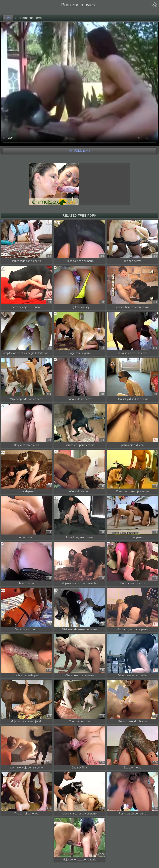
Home (8, 18)
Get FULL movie (79, 151)
